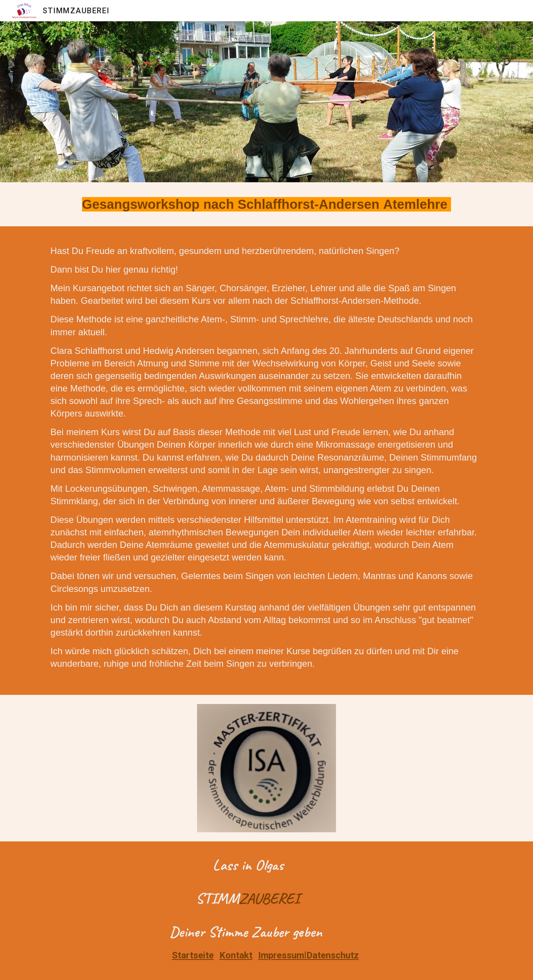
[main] (266, 204)
